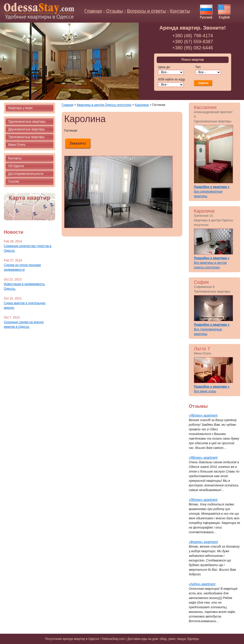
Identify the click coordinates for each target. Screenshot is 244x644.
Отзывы (115, 11)
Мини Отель (17, 145)
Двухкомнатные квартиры (26, 129)
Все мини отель (205, 391)
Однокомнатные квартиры (27, 122)
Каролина (142, 105)
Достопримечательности (26, 174)
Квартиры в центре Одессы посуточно (104, 105)
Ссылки (14, 182)
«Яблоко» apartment (203, 415)
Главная (93, 11)
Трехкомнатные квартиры (26, 137)
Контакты (180, 11)
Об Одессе (16, 166)
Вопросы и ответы (146, 11)
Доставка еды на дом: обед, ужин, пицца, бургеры (163, 639)
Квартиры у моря (20, 108)
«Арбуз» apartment (202, 584)
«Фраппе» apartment (203, 542)
